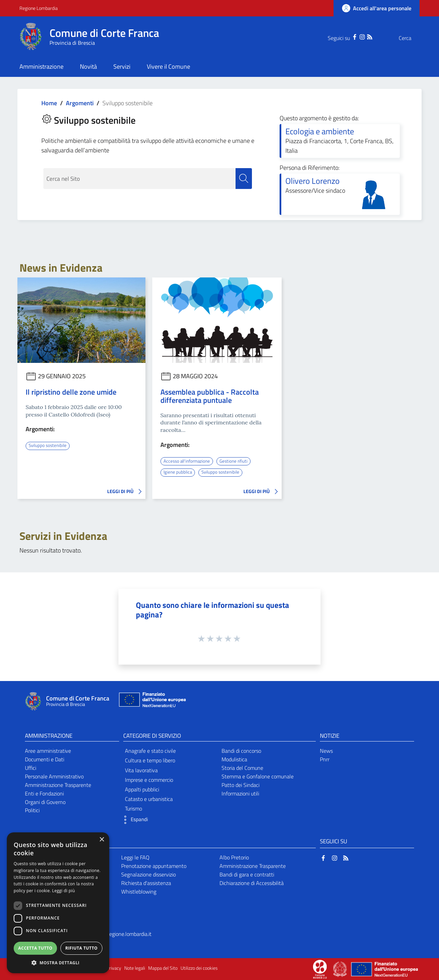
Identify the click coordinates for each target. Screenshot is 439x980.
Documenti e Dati (45, 759)
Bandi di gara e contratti (247, 874)
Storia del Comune (242, 767)
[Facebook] (341, 36)
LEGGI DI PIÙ (126, 491)
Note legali (135, 968)
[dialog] (58, 903)
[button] (134, 819)
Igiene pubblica (178, 472)
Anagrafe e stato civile (150, 750)
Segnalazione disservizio (148, 874)
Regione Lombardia (39, 8)
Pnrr (325, 759)
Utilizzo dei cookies (199, 968)
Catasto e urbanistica (149, 799)
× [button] (102, 840)
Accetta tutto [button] (35, 948)
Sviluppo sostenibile (48, 445)
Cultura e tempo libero (150, 760)
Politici (32, 810)
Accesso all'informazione (188, 461)
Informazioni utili (240, 793)
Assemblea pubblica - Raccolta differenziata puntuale (210, 396)
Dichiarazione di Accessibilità (252, 883)
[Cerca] (411, 38)
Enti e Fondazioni (44, 793)
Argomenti (80, 103)
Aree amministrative (48, 750)
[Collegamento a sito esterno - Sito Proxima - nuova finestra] (320, 968)
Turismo (133, 808)
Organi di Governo (45, 802)
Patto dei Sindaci (240, 785)
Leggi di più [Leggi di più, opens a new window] (64, 891)
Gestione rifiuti (237, 461)
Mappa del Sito (163, 968)
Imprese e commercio (149, 779)
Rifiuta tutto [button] (81, 948)
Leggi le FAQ (135, 857)
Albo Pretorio (234, 857)
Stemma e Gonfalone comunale (258, 776)
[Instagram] (349, 36)
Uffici (31, 767)
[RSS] (356, 36)
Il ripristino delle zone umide (71, 392)
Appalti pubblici (142, 789)
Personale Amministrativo (54, 776)
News (326, 750)
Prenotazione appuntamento (154, 866)
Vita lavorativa (141, 770)
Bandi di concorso (241, 750)
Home (49, 103)
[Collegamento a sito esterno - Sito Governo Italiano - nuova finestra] (341, 968)
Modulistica (234, 759)
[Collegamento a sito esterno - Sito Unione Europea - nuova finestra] (152, 701)
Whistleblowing (139, 891)
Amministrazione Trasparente (58, 785)
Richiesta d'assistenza (146, 883)
